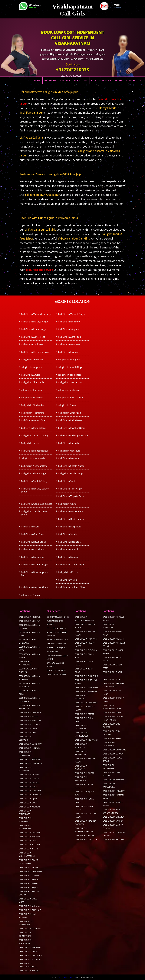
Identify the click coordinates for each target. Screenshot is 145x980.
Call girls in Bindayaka (32, 405)
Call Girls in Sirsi (66, 481)
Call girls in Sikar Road (69, 413)
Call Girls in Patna (28, 867)
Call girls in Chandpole (32, 382)
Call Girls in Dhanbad (30, 910)
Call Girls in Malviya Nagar (34, 322)
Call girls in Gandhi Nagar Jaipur (34, 513)
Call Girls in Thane (29, 849)
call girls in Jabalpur (30, 791)
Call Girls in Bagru (30, 527)
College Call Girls (56, 628)
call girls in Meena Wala (33, 458)
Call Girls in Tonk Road (33, 344)
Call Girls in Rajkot (29, 887)
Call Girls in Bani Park (69, 344)
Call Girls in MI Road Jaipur (35, 451)
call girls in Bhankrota (32, 397)
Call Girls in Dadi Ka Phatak (35, 587)
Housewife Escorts (56, 644)
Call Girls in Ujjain (28, 799)
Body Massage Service (58, 617)
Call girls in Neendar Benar (35, 466)
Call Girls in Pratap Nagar (34, 329)
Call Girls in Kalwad (68, 549)
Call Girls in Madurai (30, 947)
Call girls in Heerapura (32, 413)
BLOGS (118, 80)
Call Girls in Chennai (30, 833)
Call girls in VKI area (68, 572)
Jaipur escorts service (39, 270)
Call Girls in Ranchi (29, 879)
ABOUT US (50, 80)
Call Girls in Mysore (29, 971)
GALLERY (65, 80)
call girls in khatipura (69, 390)
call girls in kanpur (29, 748)
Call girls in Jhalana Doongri (35, 435)
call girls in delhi (28, 729)
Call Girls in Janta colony (33, 428)
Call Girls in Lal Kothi (69, 443)
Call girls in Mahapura (69, 451)
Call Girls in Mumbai (29, 807)
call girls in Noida (28, 717)
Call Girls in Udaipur (29, 621)
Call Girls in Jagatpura (69, 352)
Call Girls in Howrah (30, 929)
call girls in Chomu (68, 405)
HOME (37, 80)
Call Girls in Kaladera (69, 557)
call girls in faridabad (31, 721)
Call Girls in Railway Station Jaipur (35, 490)
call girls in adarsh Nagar (71, 367)
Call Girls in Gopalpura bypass (37, 504)
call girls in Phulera (31, 595)
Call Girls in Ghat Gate (32, 534)
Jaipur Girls (53, 652)
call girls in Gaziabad (30, 725)
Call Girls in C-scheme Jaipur (35, 352)
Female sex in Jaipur (57, 670)
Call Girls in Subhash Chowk (72, 587)
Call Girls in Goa (27, 733)
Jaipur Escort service (67, 977)
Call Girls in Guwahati (30, 955)
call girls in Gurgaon (30, 712)
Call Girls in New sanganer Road (34, 574)
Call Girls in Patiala (29, 775)
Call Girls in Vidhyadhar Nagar (36, 314)
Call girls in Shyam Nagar (34, 473)
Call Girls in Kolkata (30, 837)
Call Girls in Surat (28, 787)
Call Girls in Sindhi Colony (34, 481)
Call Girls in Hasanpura (70, 542)
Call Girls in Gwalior (30, 795)
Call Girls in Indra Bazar (70, 420)
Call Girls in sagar (28, 803)
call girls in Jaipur (56, 674)
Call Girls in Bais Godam (70, 511)
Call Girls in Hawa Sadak (33, 542)
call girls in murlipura (69, 360)
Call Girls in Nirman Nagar (34, 565)
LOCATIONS (81, 80)
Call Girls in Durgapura (70, 527)
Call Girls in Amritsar (30, 759)
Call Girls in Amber (31, 375)
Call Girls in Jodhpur (30, 617)
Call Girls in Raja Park (69, 322)
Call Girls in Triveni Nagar (71, 565)
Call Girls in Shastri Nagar (71, 466)
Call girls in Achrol (67, 504)
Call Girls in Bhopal (29, 783)
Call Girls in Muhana (68, 458)
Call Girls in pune (28, 841)
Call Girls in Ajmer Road (33, 337)
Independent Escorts (58, 640)
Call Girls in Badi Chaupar (71, 519)
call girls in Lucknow (30, 744)
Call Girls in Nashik (29, 875)
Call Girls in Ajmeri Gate (33, 420)
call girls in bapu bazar (70, 375)
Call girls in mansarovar (70, 382)
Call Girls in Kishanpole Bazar (73, 435)
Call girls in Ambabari (32, 360)
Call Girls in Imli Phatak (33, 549)
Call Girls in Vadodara (30, 871)
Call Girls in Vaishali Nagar (72, 314)
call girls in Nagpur (29, 845)
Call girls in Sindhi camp (70, 473)
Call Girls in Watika (68, 580)
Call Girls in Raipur (29, 951)
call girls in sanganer (32, 367)
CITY (94, 80)
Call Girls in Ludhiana (30, 763)
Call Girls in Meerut (29, 883)
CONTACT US (133, 80)
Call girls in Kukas (30, 443)
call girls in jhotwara (31, 390)
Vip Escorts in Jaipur (57, 648)
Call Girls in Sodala (68, 534)
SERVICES (106, 80)
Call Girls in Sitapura (68, 329)
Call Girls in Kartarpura (33, 557)
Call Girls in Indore (29, 779)
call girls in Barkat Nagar (71, 397)
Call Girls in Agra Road (69, 337)
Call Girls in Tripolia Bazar (71, 496)
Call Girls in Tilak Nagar (70, 489)
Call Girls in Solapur (30, 959)
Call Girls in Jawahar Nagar (72, 428)
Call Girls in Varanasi (30, 906)
